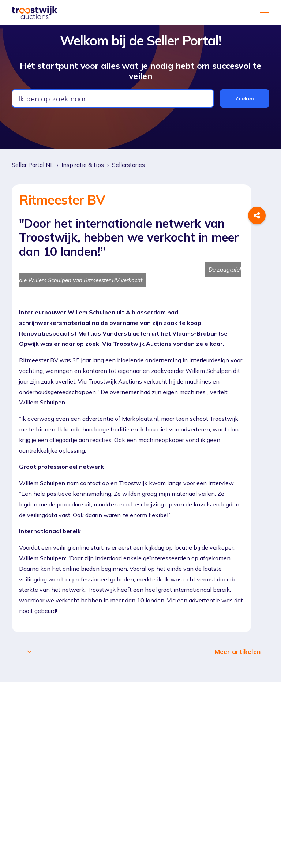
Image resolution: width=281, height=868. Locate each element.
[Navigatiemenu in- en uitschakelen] (265, 12)
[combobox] (113, 98)
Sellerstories (128, 165)
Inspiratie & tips (83, 165)
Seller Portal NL (33, 165)
